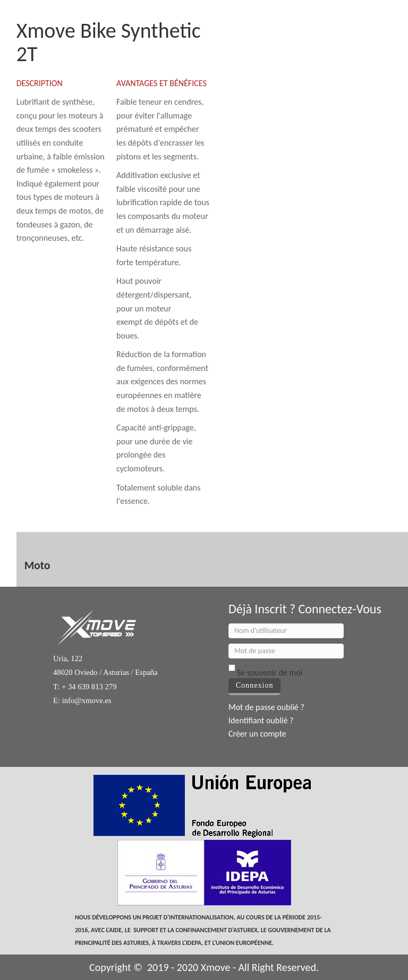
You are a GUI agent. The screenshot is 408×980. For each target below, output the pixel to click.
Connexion (254, 685)
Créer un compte (257, 734)
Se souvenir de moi (270, 673)
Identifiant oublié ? (261, 720)
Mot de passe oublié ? (266, 707)
